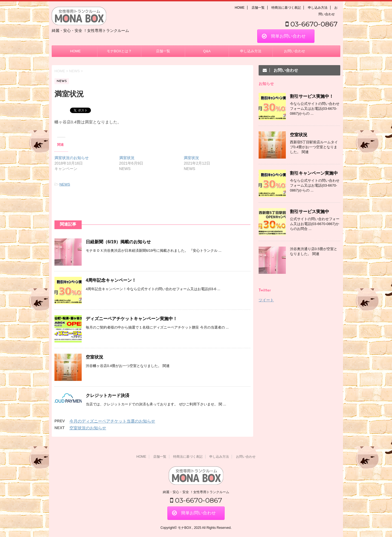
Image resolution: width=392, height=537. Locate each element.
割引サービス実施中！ (312, 96)
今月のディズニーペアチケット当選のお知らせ (112, 421)
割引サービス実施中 (310, 212)
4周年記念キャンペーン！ (111, 280)
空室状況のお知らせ (88, 428)
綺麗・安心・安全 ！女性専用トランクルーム (196, 492)
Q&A (207, 51)
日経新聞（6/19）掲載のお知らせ (118, 242)
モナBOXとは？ (119, 51)
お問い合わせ (295, 51)
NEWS (65, 184)
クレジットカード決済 (108, 395)
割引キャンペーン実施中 (314, 173)
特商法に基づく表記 (286, 8)
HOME (240, 8)
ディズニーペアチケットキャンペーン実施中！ (131, 319)
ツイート (266, 300)
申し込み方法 (318, 8)
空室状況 (94, 357)
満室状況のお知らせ (72, 158)
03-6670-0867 (312, 24)
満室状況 (127, 158)
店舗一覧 (258, 8)
